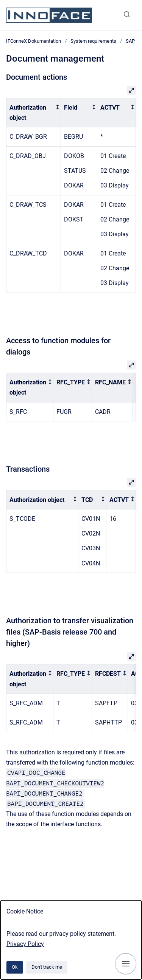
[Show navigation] (126, 964)
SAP (130, 41)
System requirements (93, 41)
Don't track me (47, 967)
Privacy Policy (25, 944)
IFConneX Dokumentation (34, 41)
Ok (15, 967)
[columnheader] (34, 113)
